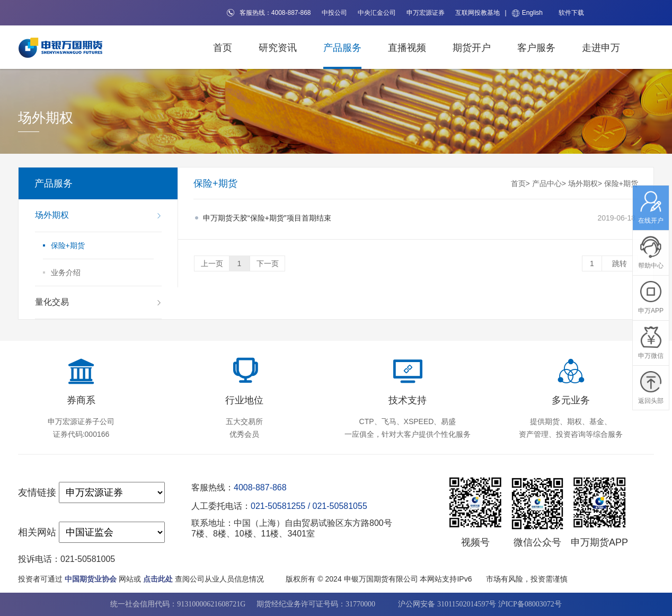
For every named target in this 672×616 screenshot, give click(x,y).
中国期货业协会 (91, 579)
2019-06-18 (419, 218)
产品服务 (342, 48)
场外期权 (583, 183)
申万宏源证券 (426, 13)
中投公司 (334, 13)
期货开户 (472, 48)
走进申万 (601, 48)
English (527, 13)
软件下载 (571, 13)
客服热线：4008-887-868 (269, 13)
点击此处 (158, 579)
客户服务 (536, 48)
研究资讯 (278, 48)
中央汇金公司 (377, 13)
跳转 (620, 263)
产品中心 (547, 183)
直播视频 (407, 48)
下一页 (268, 263)
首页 (223, 48)
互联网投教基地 (478, 13)
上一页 (212, 263)
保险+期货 (621, 183)
